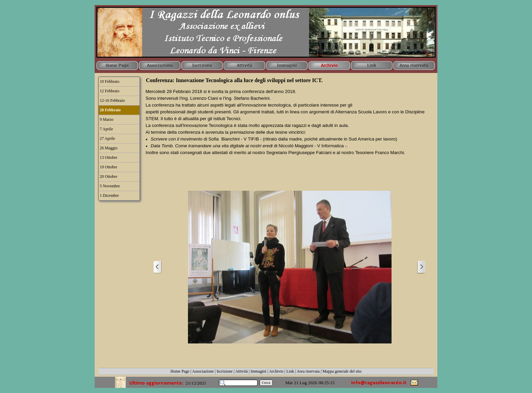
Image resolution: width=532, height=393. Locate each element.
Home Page (180, 371)
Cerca (266, 383)
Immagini (259, 371)
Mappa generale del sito (342, 371)
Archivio (276, 371)
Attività (241, 371)
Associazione (203, 371)
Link (290, 371)
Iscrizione (224, 371)
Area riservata (308, 371)
